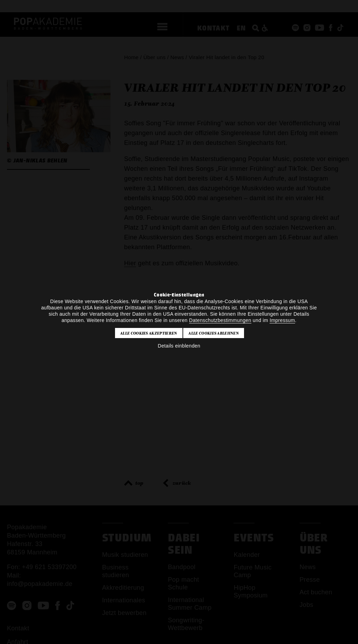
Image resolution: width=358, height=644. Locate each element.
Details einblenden (179, 346)
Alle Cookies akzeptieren (149, 333)
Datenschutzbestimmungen (220, 320)
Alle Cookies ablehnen (214, 333)
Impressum (282, 320)
